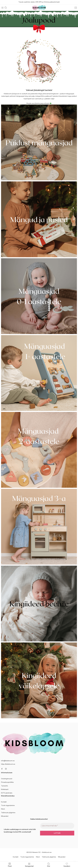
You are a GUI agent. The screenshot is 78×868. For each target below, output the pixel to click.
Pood (10, 865)
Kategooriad (29, 865)
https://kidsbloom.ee (8, 764)
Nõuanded (5, 816)
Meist (3, 809)
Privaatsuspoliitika (7, 782)
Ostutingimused (7, 779)
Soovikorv (67, 865)
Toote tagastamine (8, 805)
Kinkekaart (5, 789)
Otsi (48, 865)
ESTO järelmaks (7, 793)
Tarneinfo (4, 786)
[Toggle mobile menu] (2, 8)
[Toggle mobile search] (6, 8)
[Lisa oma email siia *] (57, 826)
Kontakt (4, 802)
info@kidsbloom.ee (8, 761)
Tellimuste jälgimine (8, 813)
